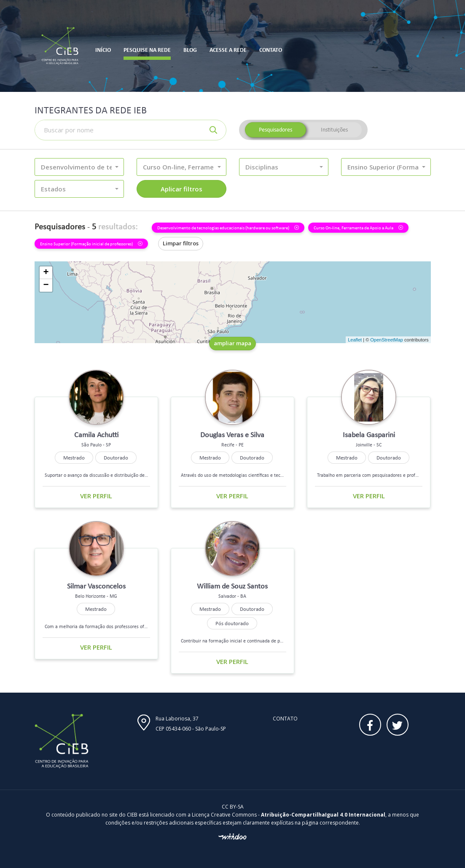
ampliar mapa (232, 343)
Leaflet (355, 340)
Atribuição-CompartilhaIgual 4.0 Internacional (323, 815)
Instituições (334, 130)
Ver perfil (96, 496)
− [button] (46, 285)
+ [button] (46, 273)
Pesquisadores (276, 130)
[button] (79, 167)
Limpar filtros (181, 243)
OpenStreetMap (387, 340)
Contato (285, 719)
